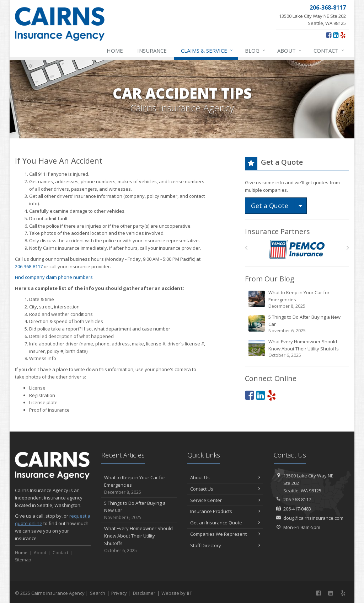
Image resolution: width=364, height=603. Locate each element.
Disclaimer (144, 593)
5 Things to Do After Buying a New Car (298, 324)
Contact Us (225, 489)
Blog (255, 51)
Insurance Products (225, 511)
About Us (225, 477)
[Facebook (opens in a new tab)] (329, 35)
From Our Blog (270, 279)
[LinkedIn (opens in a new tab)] (336, 35)
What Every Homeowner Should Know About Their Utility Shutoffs (298, 348)
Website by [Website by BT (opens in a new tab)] (177, 593)
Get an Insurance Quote (225, 523)
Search (98, 593)
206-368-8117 (29, 266)
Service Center (225, 500)
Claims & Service (207, 51)
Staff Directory (225, 545)
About (290, 51)
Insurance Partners (277, 231)
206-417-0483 (297, 509)
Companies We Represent (225, 534)
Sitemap (23, 560)
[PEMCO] (297, 250)
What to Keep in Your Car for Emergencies (298, 299)
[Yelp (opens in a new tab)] (343, 35)
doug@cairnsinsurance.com (313, 518)
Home (115, 51)
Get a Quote (270, 206)
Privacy (119, 593)
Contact (329, 51)
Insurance (152, 51)
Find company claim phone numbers (54, 277)
